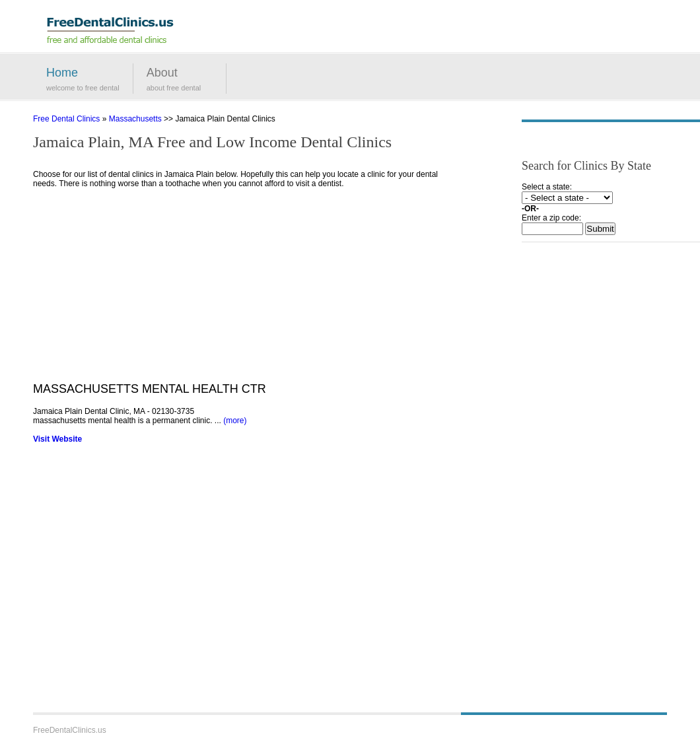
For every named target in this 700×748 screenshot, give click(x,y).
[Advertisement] (248, 290)
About (162, 73)
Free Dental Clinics (66, 119)
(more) (235, 421)
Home (62, 73)
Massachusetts (135, 119)
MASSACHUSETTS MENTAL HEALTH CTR (150, 389)
